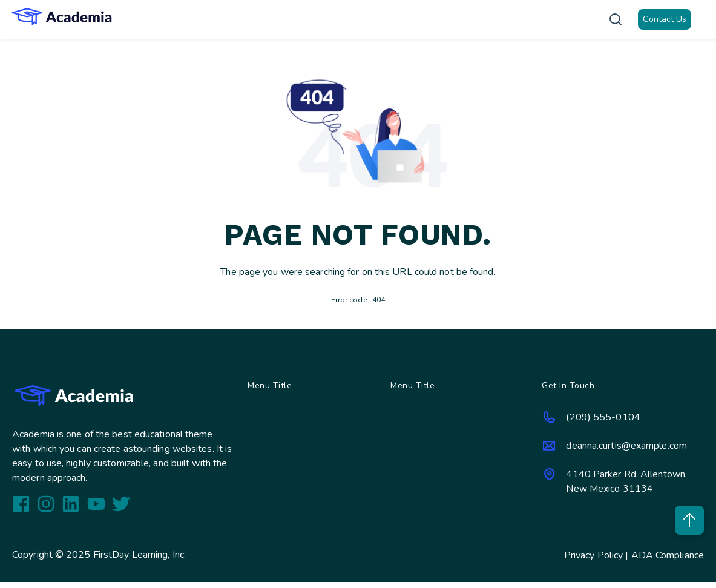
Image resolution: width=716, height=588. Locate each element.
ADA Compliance (668, 555)
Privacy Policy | (598, 555)
